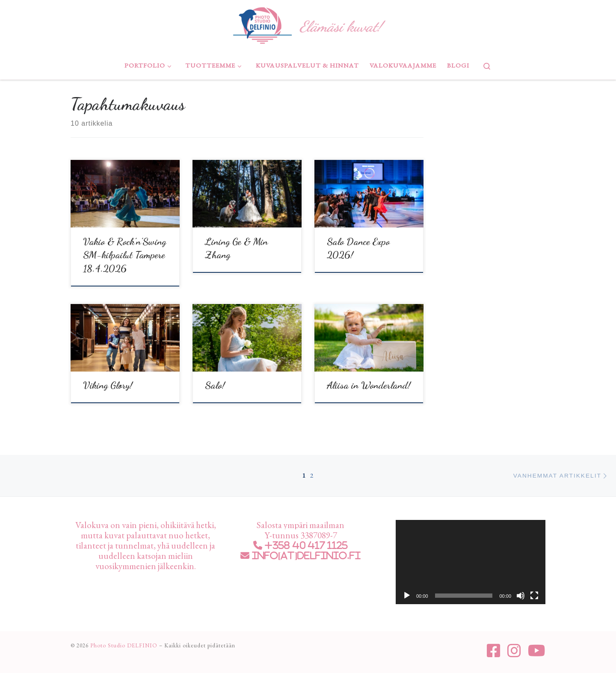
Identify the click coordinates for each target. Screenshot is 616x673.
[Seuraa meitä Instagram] (514, 651)
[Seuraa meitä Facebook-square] (494, 651)
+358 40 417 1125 (305, 545)
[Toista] (407, 596)
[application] (471, 562)
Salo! (215, 385)
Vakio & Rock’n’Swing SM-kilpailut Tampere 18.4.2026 (124, 255)
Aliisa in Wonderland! (369, 385)
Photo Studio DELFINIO (124, 645)
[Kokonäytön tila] (534, 596)
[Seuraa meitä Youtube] (537, 651)
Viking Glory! (108, 385)
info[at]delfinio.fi (305, 556)
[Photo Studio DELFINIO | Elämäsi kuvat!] (262, 24)
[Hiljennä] (521, 596)
